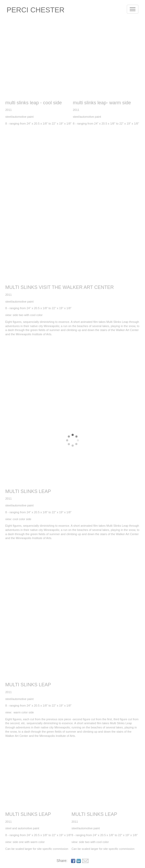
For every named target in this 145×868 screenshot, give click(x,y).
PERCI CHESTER (36, 10)
